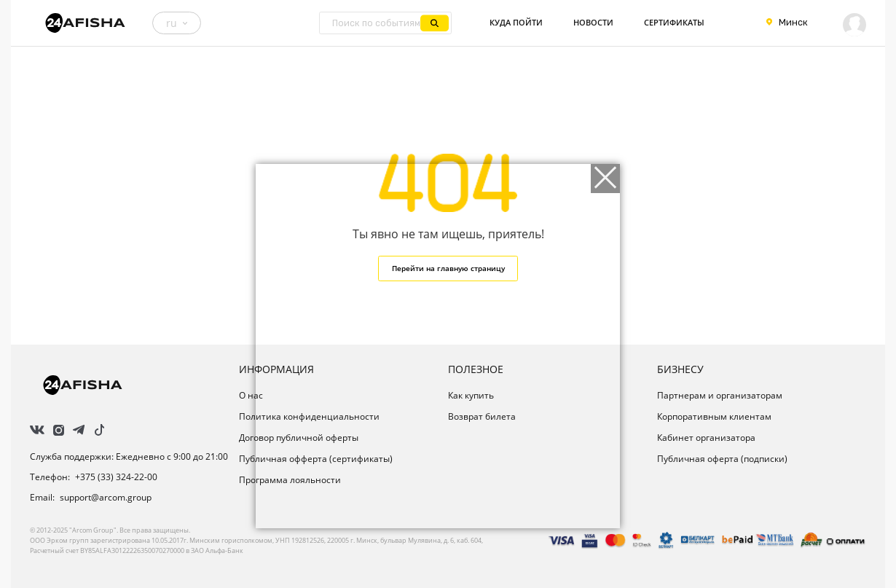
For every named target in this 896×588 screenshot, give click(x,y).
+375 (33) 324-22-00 (116, 477)
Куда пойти (516, 23)
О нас (251, 395)
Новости (593, 23)
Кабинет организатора (706, 438)
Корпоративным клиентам (714, 416)
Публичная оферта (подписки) (722, 459)
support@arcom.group (106, 497)
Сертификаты (674, 23)
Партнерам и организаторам (720, 395)
